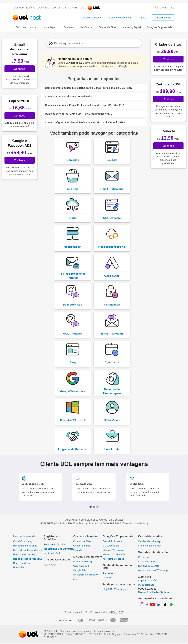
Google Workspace (113, 551)
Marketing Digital (132, 27)
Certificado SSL (52, 554)
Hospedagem (50, 27)
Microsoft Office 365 (114, 555)
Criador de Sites (80, 8)
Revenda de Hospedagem (28, 551)
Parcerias (108, 574)
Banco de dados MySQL (27, 555)
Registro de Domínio (55, 545)
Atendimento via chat (150, 546)
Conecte (78, 551)
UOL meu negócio (24, 8)
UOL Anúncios (81, 567)
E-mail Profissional (113, 542)
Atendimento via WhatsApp (153, 571)
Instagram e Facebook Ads (86, 578)
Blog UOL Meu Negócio (116, 590)
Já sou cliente (163, 18)
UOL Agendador (112, 546)
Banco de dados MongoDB (28, 560)
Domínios (43, 8)
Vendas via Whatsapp (150, 542)
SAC (172, 8)
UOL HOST (117, 613)
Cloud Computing (23, 542)
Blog (143, 18)
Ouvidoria (143, 558)
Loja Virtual (60, 8)
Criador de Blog (82, 546)
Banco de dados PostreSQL (22, 566)
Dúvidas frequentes (149, 567)
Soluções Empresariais (159, 27)
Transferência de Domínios (58, 550)
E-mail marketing (83, 562)
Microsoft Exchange (114, 560)
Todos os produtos (26, 27)
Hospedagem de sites (25, 546)
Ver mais (141, 496)
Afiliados (107, 578)
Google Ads (80, 571)
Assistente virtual (147, 562)
